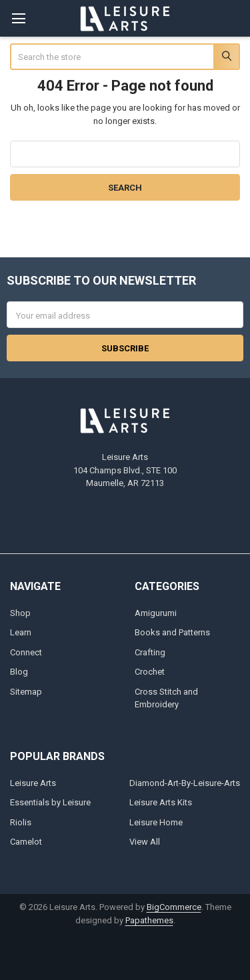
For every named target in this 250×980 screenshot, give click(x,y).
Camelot (26, 842)
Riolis (21, 822)
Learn (21, 632)
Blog (19, 672)
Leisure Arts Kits (161, 802)
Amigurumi (156, 613)
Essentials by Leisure (50, 802)
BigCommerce (174, 907)
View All (145, 842)
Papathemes (149, 920)
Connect (26, 652)
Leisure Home (156, 822)
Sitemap (26, 692)
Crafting (150, 652)
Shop (20, 613)
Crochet (150, 672)
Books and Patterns (172, 632)
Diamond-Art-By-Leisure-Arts (185, 783)
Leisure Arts (33, 783)
